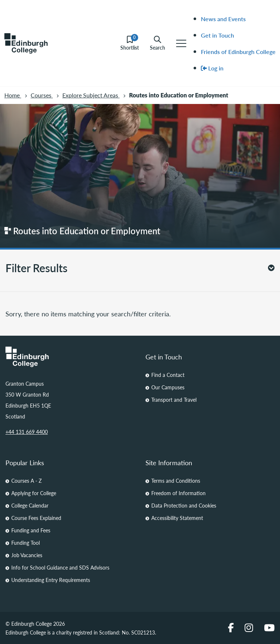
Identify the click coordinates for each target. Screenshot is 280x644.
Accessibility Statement (177, 518)
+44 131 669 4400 (27, 432)
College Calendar (30, 505)
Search (157, 43)
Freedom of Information (178, 493)
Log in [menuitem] (212, 68)
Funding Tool (26, 543)
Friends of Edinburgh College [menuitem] (238, 52)
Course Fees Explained (36, 518)
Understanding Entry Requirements (51, 580)
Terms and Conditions (176, 481)
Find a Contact (168, 375)
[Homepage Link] (70, 357)
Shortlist (130, 43)
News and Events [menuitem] (223, 19)
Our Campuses (168, 387)
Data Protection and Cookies (184, 505)
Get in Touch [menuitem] (217, 35)
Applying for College (34, 493)
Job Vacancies (27, 555)
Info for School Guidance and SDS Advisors (60, 567)
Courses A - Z (26, 481)
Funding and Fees (31, 530)
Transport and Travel (174, 400)
